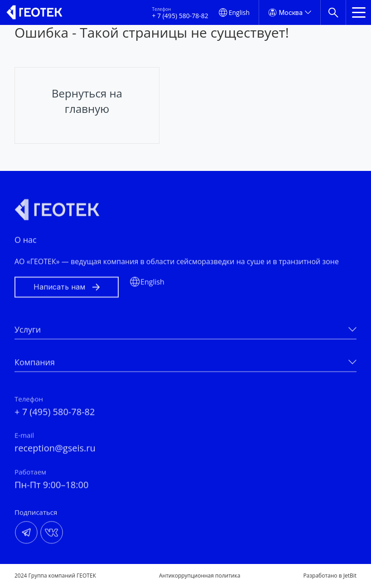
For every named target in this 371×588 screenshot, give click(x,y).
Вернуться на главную (87, 101)
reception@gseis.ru (55, 452)
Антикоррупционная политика (200, 576)
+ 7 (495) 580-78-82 (180, 16)
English (239, 12)
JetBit (350, 576)
